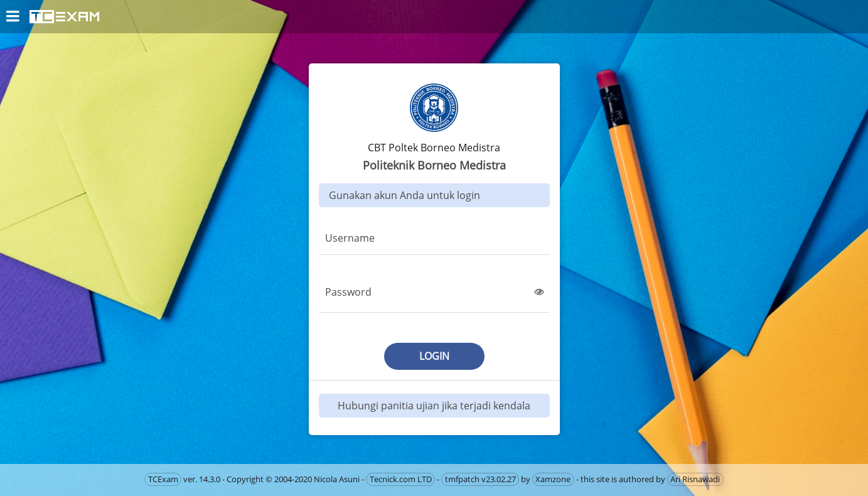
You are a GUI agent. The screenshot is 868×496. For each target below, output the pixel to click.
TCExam (163, 479)
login (434, 356)
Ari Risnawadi (695, 479)
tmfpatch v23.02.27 (480, 479)
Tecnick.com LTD (401, 479)
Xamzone (553, 479)
